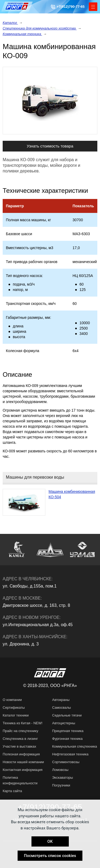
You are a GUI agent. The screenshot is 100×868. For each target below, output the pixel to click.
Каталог (10, 23)
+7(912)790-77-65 (71, 7)
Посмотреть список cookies (50, 856)
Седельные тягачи (67, 715)
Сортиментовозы (66, 762)
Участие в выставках (19, 746)
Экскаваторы (63, 777)
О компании (12, 700)
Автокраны (61, 700)
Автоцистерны (64, 723)
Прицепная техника (68, 731)
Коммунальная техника (22, 34)
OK (50, 841)
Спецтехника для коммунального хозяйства (40, 28)
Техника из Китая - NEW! (23, 723)
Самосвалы (62, 708)
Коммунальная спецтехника (75, 746)
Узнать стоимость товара (50, 146)
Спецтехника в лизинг (20, 739)
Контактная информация (23, 770)
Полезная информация (21, 754)
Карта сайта (12, 791)
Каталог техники (16, 715)
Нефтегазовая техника (70, 754)
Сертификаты (14, 708)
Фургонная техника (67, 739)
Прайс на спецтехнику (20, 731)
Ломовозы (60, 770)
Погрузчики (61, 785)
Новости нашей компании (23, 762)
